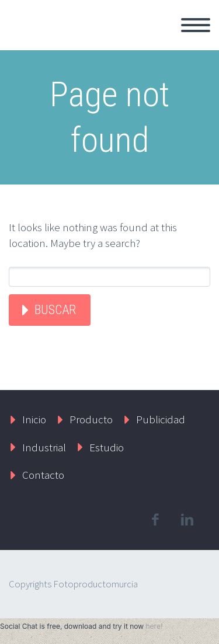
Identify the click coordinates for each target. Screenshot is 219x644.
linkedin (187, 520)
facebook (155, 520)
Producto (91, 419)
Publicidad (161, 419)
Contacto (43, 475)
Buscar (55, 310)
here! (154, 626)
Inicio (34, 419)
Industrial (44, 447)
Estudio (107, 447)
